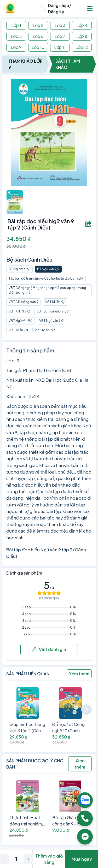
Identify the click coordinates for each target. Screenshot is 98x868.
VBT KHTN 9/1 (55, 302)
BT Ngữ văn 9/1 (19, 269)
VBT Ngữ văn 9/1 (21, 321)
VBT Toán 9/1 (18, 330)
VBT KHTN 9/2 (19, 311)
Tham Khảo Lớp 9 (25, 64)
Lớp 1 (16, 25)
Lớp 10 (38, 47)
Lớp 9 (16, 47)
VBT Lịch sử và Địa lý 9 (53, 311)
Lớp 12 (82, 47)
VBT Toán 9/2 (45, 330)
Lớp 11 (60, 47)
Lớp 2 (38, 25)
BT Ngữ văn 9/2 (48, 269)
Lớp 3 (60, 25)
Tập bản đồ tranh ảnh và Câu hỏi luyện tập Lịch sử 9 (46, 278)
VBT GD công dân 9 (24, 302)
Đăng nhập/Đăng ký (60, 8)
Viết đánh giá (49, 649)
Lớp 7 (60, 36)
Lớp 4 (82, 25)
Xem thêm (79, 674)
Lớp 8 (82, 36)
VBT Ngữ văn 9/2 (51, 321)
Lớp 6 (38, 36)
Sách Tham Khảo (68, 64)
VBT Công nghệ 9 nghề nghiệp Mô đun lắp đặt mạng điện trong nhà (47, 290)
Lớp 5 (16, 36)
